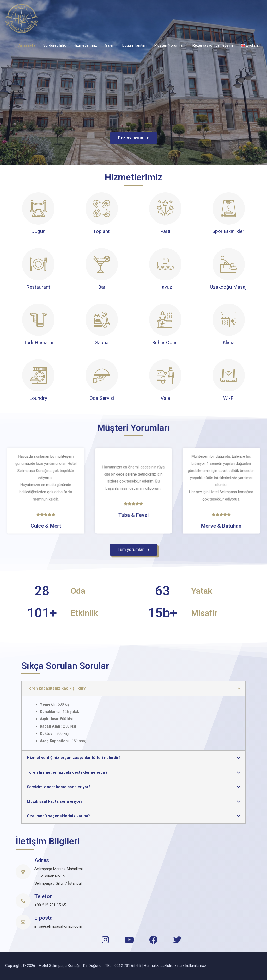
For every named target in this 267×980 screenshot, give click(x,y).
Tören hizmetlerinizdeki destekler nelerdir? (67, 772)
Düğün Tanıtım (134, 45)
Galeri (110, 45)
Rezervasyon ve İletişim (213, 45)
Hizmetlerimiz (85, 45)
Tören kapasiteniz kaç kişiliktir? (56, 688)
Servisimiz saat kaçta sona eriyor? (59, 787)
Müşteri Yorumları (169, 45)
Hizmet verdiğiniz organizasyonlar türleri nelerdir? (74, 758)
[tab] (133, 688)
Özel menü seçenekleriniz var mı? (58, 816)
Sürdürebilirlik (54, 45)
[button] (133, 140)
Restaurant (38, 287)
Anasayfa (27, 45)
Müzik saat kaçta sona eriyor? (55, 801)
